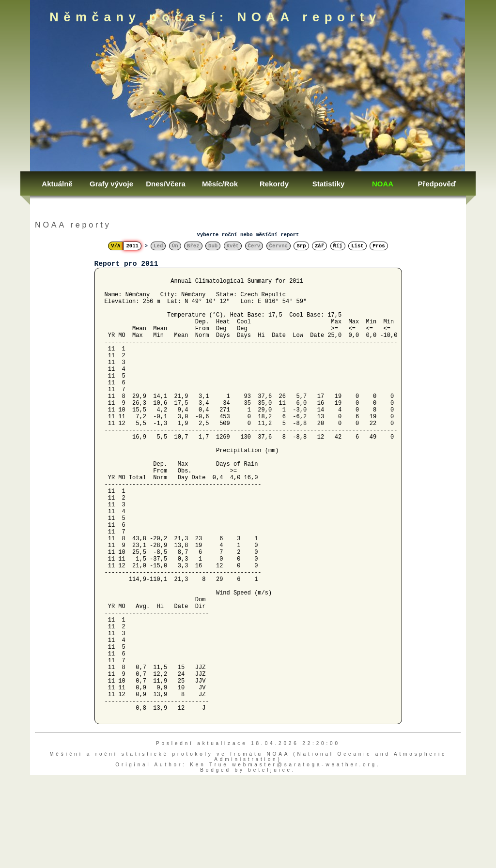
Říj (338, 246)
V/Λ (116, 246)
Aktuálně (57, 184)
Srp (301, 246)
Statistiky (329, 184)
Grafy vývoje (111, 184)
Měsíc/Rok (220, 184)
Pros (379, 246)
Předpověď (437, 184)
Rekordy (274, 184)
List (357, 246)
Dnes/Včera (166, 184)
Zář (319, 246)
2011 (132, 246)
